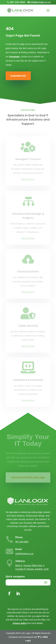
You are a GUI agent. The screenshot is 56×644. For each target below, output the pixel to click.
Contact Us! (18, 76)
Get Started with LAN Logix (28, 478)
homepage (14, 57)
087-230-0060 (22, 542)
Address (20, 561)
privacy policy (20, 623)
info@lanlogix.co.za (24, 554)
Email (19, 549)
